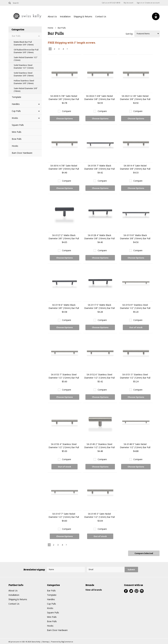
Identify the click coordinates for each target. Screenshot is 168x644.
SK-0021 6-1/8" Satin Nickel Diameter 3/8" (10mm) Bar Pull (135, 98)
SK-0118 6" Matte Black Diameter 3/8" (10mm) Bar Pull (64, 306)
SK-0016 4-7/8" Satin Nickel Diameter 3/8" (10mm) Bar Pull (64, 167)
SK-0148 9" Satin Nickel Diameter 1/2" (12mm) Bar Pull (135, 446)
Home (51, 28)
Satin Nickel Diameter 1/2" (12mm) (26, 59)
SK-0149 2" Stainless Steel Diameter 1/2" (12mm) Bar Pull (99, 446)
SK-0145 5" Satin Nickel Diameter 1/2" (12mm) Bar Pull (99, 515)
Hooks (15, 146)
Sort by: (129, 34)
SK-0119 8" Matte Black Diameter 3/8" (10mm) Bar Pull (135, 237)
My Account (128, 3)
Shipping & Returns (83, 16)
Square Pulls (18, 125)
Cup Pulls (16, 111)
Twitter (131, 591)
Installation (65, 16)
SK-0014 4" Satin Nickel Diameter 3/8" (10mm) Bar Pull (135, 167)
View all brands (94, 590)
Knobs (15, 118)
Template (16, 97)
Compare (67, 111)
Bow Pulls (17, 139)
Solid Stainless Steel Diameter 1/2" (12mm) (24, 66)
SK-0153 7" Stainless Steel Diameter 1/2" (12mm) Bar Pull (64, 376)
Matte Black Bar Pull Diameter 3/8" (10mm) (24, 43)
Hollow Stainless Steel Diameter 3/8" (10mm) (24, 82)
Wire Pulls (17, 132)
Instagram (142, 591)
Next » (67, 49)
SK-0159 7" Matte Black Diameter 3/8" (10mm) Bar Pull (99, 167)
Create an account (152, 3)
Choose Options (64, 118)
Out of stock (136, 327)
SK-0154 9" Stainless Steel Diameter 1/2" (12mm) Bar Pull (135, 306)
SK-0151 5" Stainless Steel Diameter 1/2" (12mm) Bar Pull (135, 376)
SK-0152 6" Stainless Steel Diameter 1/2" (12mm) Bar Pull (99, 376)
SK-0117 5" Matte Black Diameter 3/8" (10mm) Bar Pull (99, 306)
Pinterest (136, 591)
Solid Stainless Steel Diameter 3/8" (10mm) (24, 74)
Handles (16, 104)
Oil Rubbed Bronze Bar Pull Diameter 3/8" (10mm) (26, 51)
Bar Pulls (16, 36)
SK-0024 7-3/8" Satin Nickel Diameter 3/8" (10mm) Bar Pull (99, 98)
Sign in (139, 3)
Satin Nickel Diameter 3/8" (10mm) (26, 90)
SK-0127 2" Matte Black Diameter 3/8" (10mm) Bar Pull (64, 237)
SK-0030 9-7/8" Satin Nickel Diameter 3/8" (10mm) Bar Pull (64, 98)
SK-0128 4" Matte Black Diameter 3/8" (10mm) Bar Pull (99, 237)
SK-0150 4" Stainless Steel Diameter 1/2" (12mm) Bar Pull (64, 446)
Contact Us (101, 16)
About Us (52, 16)
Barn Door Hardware (22, 153)
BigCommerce (67, 642)
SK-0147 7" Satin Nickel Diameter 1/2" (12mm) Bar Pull (64, 515)
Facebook (126, 591)
